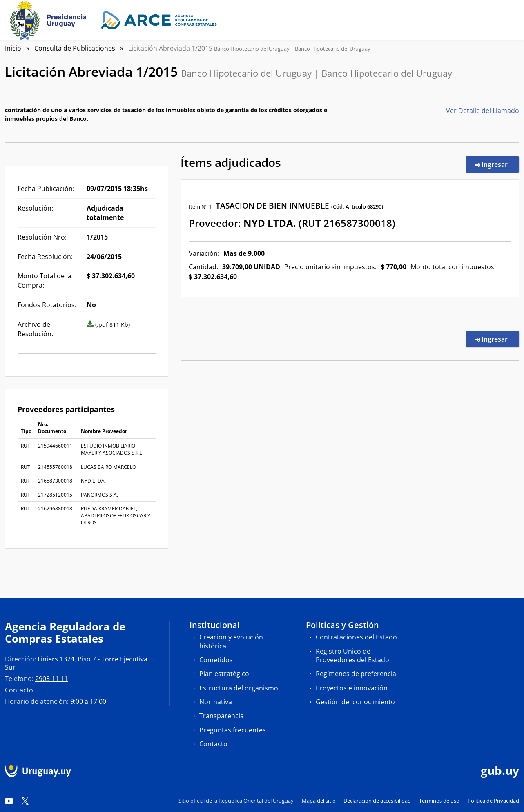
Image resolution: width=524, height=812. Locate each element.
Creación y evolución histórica (231, 641)
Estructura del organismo (239, 688)
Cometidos (216, 660)
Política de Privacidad (493, 801)
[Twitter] (25, 801)
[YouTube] (9, 801)
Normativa (216, 702)
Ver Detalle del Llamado (483, 111)
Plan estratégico (224, 674)
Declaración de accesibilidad (377, 801)
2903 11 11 (51, 679)
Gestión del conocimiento (355, 702)
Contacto (19, 690)
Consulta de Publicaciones (75, 48)
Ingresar (497, 164)
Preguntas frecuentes (233, 730)
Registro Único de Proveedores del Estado (352, 656)
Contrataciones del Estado (356, 637)
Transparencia (222, 716)
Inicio (13, 48)
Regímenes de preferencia (356, 674)
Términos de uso (439, 801)
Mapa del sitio (319, 801)
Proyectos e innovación (352, 688)
